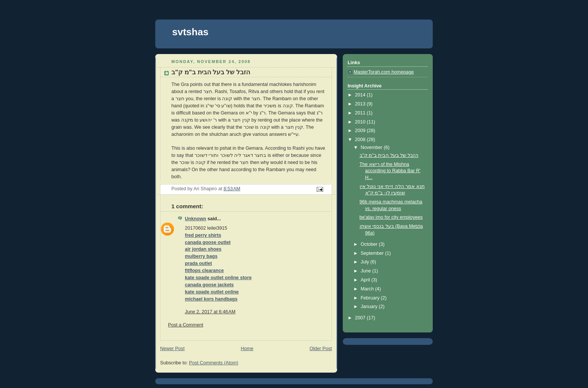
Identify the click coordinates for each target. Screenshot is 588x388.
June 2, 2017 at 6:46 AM (210, 312)
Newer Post (172, 349)
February (371, 298)
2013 (361, 104)
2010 (361, 122)
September (373, 253)
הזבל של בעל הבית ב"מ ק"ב (389, 155)
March (368, 289)
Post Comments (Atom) (214, 363)
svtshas (190, 32)
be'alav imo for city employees (391, 217)
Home (247, 349)
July (366, 262)
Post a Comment (186, 325)
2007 (361, 318)
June (367, 271)
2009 (361, 131)
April (366, 280)
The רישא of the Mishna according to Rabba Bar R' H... (390, 171)
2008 (361, 140)
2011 (361, 113)
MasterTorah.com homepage (384, 72)
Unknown (196, 219)
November (372, 147)
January (370, 307)
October (370, 244)
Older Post (321, 349)
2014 (361, 95)
